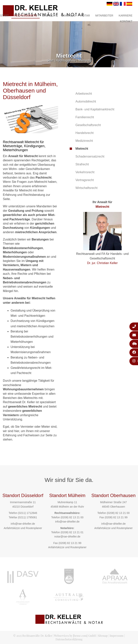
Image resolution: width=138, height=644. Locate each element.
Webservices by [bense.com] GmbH (75, 636)
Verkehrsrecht (85, 172)
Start (50, 60)
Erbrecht (50, 16)
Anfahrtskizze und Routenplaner (23, 528)
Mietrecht (85, 60)
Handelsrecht (84, 133)
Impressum (117, 636)
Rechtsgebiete (25, 16)
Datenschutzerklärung (69, 639)
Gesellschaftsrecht (88, 125)
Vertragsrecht (85, 180)
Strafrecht (82, 164)
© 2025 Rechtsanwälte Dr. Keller (33, 636)
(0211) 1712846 (28, 513)
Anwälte (69, 16)
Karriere (125, 16)
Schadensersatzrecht (90, 156)
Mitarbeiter (104, 16)
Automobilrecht (86, 101)
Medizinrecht (84, 141)
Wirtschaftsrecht (87, 188)
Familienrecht (85, 117)
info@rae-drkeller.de (23, 524)
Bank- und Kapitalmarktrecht (95, 109)
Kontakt (126, 21)
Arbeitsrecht (84, 94)
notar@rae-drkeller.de (67, 537)
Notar (85, 16)
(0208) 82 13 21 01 (72, 532)
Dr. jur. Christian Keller (102, 263)
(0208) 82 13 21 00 (72, 517)
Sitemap (103, 636)
